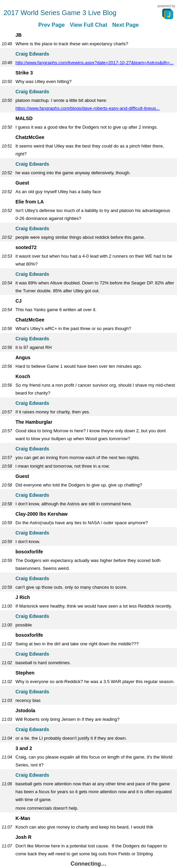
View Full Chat (88, 25)
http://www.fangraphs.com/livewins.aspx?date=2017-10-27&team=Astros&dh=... (95, 63)
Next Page (125, 25)
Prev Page (51, 25)
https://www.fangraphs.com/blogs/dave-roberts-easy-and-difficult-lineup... (88, 108)
